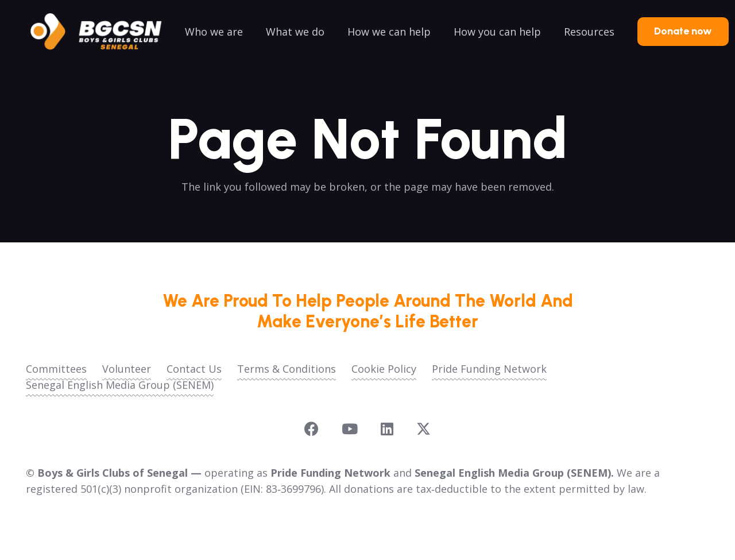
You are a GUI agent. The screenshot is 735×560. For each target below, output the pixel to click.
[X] (423, 429)
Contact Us (194, 369)
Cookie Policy (384, 369)
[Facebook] (312, 429)
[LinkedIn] (387, 429)
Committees (56, 369)
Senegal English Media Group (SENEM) (120, 385)
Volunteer (127, 369)
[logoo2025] (104, 32)
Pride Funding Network (489, 369)
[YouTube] (350, 429)
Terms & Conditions (287, 369)
